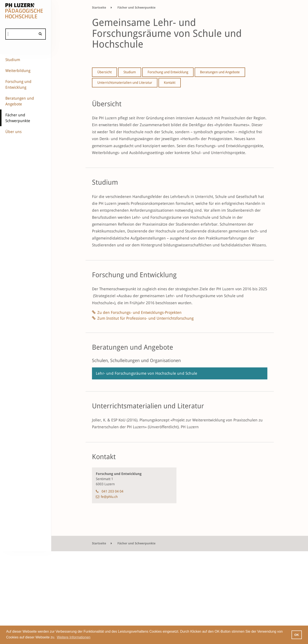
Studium (13, 60)
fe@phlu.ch (109, 497)
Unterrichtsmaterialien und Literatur (125, 83)
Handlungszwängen (137, 139)
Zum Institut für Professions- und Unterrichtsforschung (145, 318)
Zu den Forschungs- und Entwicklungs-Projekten (139, 312)
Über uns (13, 132)
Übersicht (104, 72)
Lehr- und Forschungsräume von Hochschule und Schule (147, 373)
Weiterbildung (18, 71)
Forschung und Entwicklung (18, 84)
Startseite (99, 7)
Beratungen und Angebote (20, 101)
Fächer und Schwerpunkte (18, 118)
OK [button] (297, 635)
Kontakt (170, 83)
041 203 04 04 (113, 491)
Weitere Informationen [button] (74, 637)
